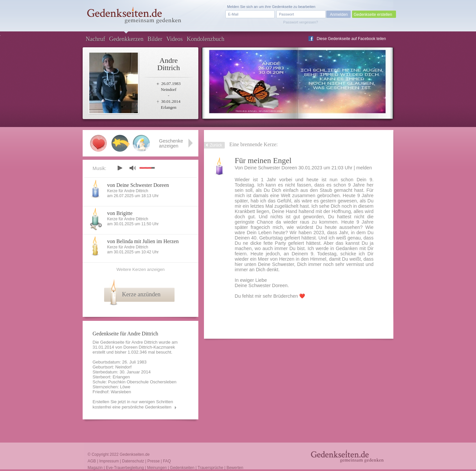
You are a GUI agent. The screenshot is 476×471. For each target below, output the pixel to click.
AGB (92, 461)
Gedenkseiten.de (135, 454)
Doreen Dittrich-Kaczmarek (149, 347)
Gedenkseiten (182, 468)
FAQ (167, 461)
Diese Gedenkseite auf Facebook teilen (351, 39)
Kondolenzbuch (206, 39)
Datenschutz (133, 461)
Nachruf (95, 39)
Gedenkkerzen (126, 39)
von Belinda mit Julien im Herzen (143, 241)
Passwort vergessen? (301, 22)
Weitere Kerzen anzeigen (140, 269)
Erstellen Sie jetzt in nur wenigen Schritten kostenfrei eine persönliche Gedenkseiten (133, 404)
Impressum (109, 461)
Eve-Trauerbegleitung (125, 468)
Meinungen (157, 468)
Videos (175, 39)
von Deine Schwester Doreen (138, 185)
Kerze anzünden (141, 294)
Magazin (95, 468)
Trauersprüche (211, 468)
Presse (154, 461)
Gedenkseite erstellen (373, 15)
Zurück (216, 145)
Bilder (155, 39)
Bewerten (235, 468)
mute (133, 168)
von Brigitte (120, 213)
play (120, 168)
